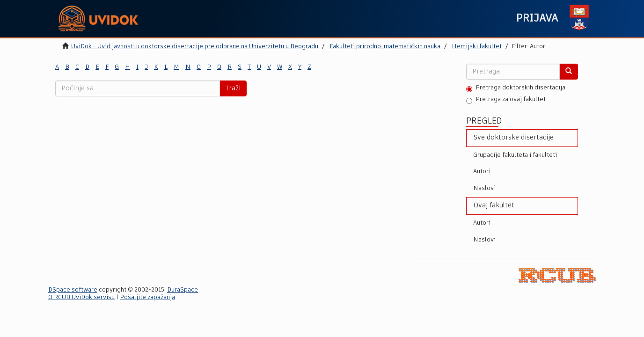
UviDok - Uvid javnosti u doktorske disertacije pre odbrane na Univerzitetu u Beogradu (195, 47)
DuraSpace (183, 290)
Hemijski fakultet (477, 47)
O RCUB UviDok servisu (81, 297)
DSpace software (73, 290)
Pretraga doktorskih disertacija (516, 88)
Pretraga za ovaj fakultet (506, 100)
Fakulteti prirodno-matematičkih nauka (385, 47)
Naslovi (484, 188)
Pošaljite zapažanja (147, 297)
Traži (233, 88)
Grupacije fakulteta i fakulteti (515, 155)
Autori (482, 172)
